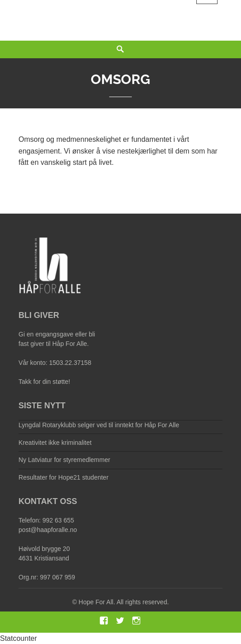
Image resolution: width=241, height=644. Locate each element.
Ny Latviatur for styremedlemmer (64, 460)
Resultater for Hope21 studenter (63, 477)
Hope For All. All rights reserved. (124, 602)
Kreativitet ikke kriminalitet (55, 443)
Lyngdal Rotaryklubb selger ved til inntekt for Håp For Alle (99, 425)
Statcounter (19, 638)
